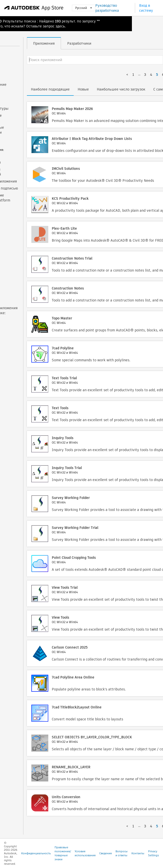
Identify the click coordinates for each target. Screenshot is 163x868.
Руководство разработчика (107, 8)
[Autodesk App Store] (34, 8)
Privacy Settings (154, 853)
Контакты (138, 853)
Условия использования (85, 853)
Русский (84, 8)
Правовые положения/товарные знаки (63, 853)
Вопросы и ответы (122, 853)
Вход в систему (146, 8)
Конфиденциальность (36, 853)
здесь (60, 26)
